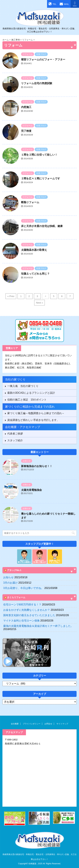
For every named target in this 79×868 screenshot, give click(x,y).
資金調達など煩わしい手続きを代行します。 (33, 420)
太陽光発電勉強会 (31, 490)
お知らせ (8, 577)
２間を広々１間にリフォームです (41, 178)
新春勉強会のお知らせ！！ (37, 466)
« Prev (11, 296)
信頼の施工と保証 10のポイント (27, 400)
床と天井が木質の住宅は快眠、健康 (42, 226)
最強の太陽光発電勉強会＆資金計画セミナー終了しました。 (38, 626)
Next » (39, 303)
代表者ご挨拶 (15, 434)
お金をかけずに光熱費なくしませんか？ (27, 610)
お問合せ (48, 724)
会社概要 (15, 724)
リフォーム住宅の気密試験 (37, 83)
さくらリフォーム (16, 597)
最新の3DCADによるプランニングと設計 (31, 393)
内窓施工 (26, 107)
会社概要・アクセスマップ (23, 427)
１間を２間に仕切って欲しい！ (39, 155)
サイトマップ (62, 724)
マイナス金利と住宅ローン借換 (21, 621)
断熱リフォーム (30, 202)
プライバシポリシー (32, 724)
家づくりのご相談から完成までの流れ (30, 407)
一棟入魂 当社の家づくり (23, 386)
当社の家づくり (15, 379)
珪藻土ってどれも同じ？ (35, 274)
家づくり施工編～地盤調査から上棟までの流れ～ (36, 413)
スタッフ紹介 (15, 440)
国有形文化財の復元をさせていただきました (29, 615)
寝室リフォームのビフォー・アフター (43, 59)
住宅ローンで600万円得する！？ (22, 605)
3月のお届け (10, 583)
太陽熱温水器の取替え (34, 250)
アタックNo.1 (14, 570)
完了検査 (26, 131)
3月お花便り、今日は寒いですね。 (23, 588)
